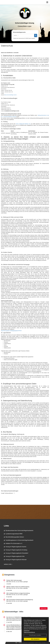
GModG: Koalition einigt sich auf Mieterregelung (18, 587)
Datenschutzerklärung (29, 632)
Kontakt (20, 643)
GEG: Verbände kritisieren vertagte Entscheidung (18, 593)
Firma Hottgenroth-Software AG (23, 124)
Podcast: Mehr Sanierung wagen (14, 580)
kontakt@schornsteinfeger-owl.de (12, 111)
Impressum (27, 631)
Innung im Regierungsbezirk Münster (15, 560)
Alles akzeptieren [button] (35, 639)
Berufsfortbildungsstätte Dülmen (14, 537)
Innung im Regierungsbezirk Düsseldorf (16, 553)
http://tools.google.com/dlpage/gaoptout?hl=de (11, 331)
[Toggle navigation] (47, 2)
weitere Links (8, 564)
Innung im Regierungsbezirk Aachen (15, 547)
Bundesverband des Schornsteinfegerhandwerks (19, 531)
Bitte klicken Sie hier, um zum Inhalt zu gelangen (17, 582)
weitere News (44, 608)
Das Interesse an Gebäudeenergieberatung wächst (18, 617)
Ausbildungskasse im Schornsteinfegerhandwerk (19, 540)
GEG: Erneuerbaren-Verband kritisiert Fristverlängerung (20, 600)
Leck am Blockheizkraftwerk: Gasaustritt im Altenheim (19, 625)
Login (16, 643)
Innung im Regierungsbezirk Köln (14, 556)
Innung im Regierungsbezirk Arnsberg (16, 550)
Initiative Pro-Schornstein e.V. (13, 543)
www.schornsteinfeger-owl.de (10, 95)
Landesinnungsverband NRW (13, 534)
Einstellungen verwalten (35, 635)
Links (6, 526)
